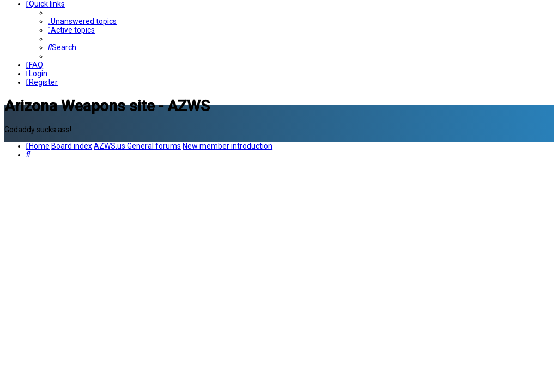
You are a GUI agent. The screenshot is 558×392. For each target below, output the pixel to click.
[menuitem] (82, 21)
